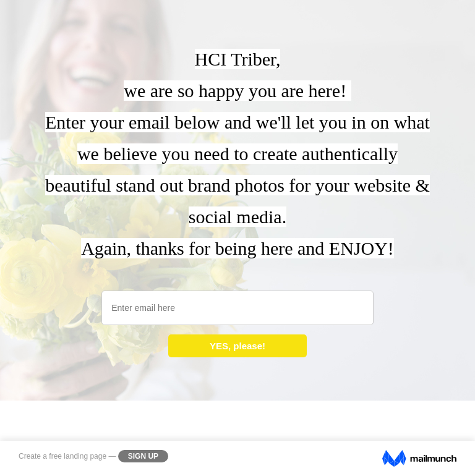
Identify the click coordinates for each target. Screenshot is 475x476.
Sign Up (143, 456)
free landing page (78, 456)
